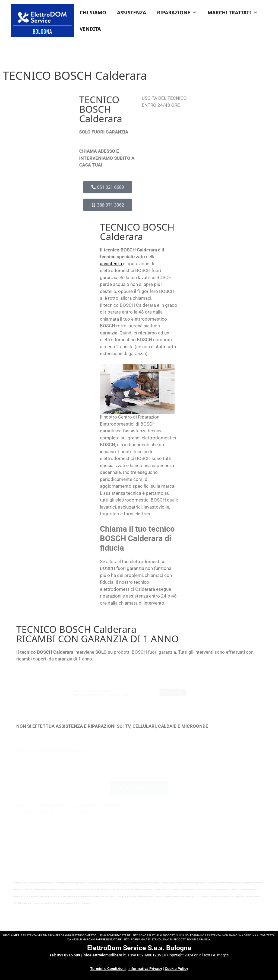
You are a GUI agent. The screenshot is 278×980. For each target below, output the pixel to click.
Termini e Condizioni (108, 969)
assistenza (111, 264)
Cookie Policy (176, 969)
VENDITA (90, 29)
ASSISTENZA (132, 12)
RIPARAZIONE (180, 12)
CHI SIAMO (93, 12)
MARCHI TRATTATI (235, 12)
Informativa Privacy (145, 969)
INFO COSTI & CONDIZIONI (168, 125)
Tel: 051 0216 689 (65, 955)
